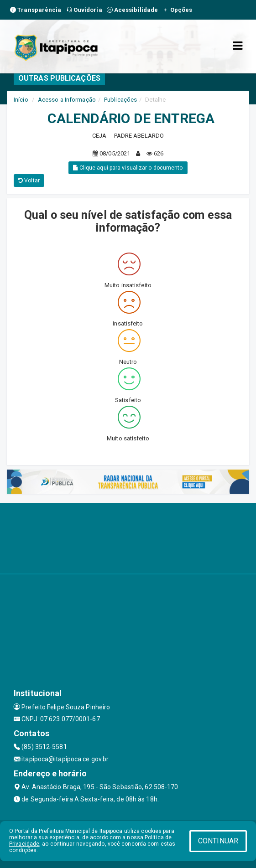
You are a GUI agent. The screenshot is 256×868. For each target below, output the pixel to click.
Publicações (120, 100)
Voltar (29, 181)
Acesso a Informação (67, 100)
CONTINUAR (218, 841)
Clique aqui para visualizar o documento (128, 168)
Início (21, 100)
